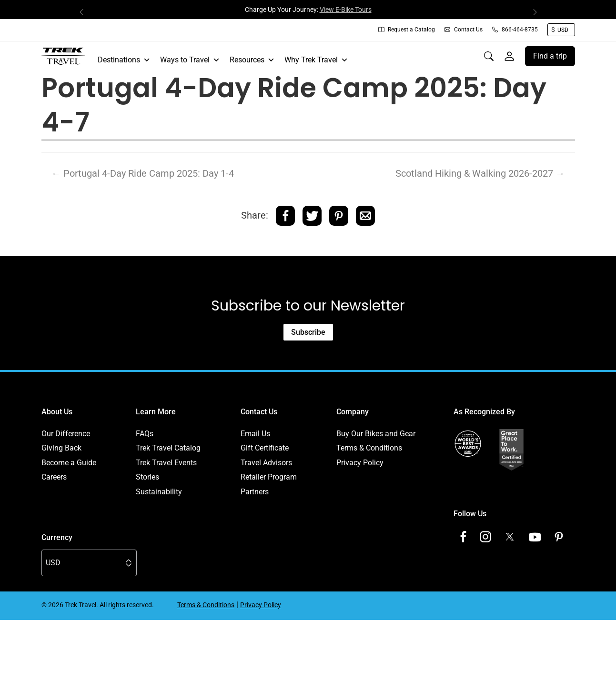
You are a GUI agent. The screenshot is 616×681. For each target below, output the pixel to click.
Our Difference (66, 434)
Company (353, 412)
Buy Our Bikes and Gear (376, 434)
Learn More (156, 412)
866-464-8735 (515, 30)
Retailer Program (269, 477)
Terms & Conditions (369, 448)
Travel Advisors (266, 463)
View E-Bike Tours (346, 10)
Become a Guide (69, 463)
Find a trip (550, 56)
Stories (147, 477)
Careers (54, 477)
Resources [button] (252, 60)
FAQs (145, 434)
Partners (255, 492)
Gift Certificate (265, 448)
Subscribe (308, 332)
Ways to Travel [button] (190, 60)
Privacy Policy (360, 463)
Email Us (255, 434)
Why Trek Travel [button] (316, 60)
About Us (57, 412)
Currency (57, 537)
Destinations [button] (124, 60)
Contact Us (464, 30)
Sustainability (159, 492)
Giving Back (61, 448)
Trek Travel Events (166, 463)
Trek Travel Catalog (168, 448)
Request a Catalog (407, 30)
